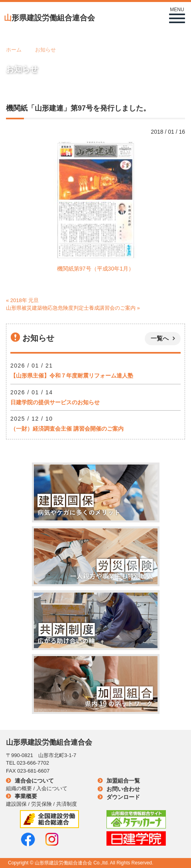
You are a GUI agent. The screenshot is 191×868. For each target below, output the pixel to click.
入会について (52, 788)
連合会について (34, 781)
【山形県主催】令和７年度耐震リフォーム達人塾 (72, 376)
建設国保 (16, 804)
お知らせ (45, 50)
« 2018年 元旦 (22, 300)
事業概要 (26, 796)
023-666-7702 (33, 763)
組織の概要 (19, 788)
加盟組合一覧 (123, 781)
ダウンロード (123, 797)
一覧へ (160, 338)
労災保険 (41, 804)
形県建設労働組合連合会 (49, 18)
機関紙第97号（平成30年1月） (95, 269)
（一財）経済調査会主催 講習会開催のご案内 (67, 429)
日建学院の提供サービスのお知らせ (55, 402)
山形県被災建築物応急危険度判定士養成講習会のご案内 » (73, 308)
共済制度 (67, 804)
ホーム (14, 50)
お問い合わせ (123, 789)
